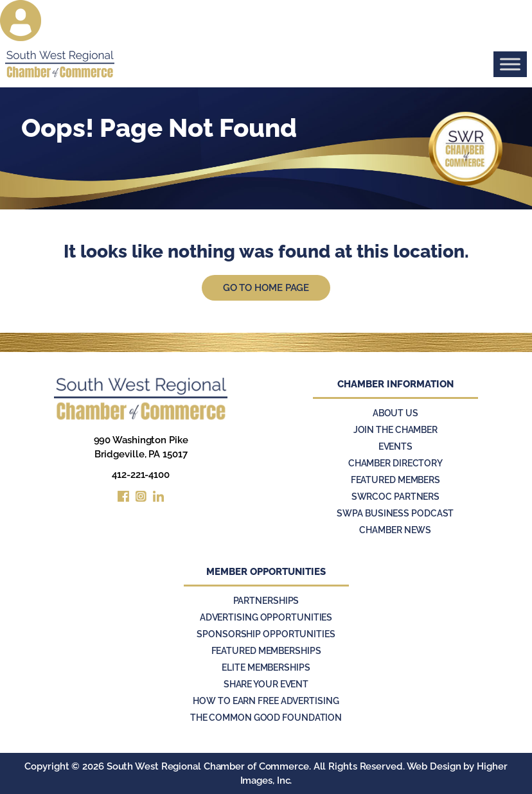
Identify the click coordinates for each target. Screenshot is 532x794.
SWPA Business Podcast (395, 513)
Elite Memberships (266, 667)
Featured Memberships (266, 651)
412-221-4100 (141, 475)
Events (395, 446)
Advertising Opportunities (266, 617)
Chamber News (395, 530)
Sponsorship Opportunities (266, 634)
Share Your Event (266, 684)
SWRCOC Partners (396, 497)
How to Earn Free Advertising (266, 701)
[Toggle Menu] (510, 64)
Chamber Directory (395, 463)
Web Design (434, 766)
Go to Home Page (266, 288)
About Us (395, 413)
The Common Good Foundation (266, 718)
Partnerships (266, 601)
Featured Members (395, 480)
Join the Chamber (395, 430)
